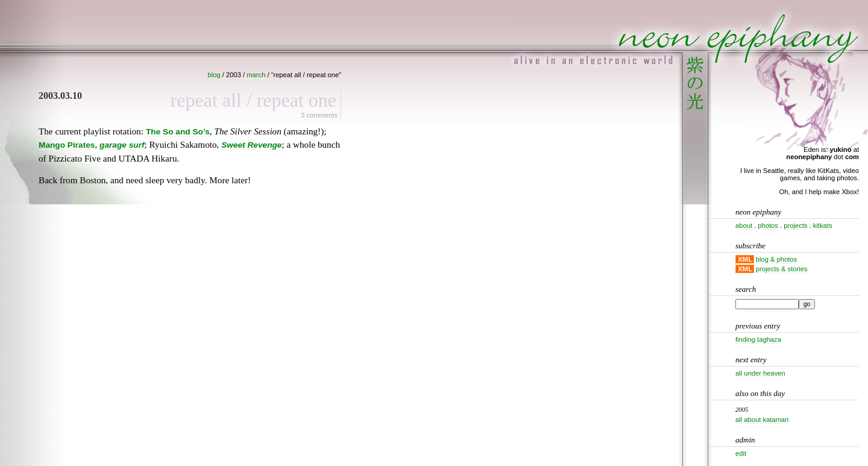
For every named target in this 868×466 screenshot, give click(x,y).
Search (746, 289)
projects (795, 225)
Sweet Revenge (251, 145)
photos (768, 225)
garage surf (122, 145)
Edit (741, 453)
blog (214, 75)
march (256, 75)
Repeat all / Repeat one (253, 100)
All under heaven (760, 373)
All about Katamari (762, 420)
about (744, 225)
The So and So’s (178, 132)
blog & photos (776, 259)
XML (745, 259)
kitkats (823, 225)
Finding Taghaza (758, 339)
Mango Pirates (67, 145)
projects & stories (782, 269)
